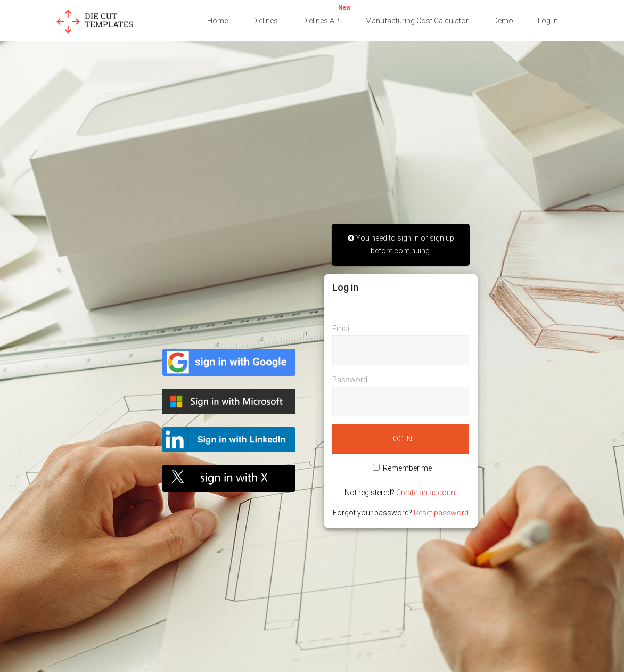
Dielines (265, 21)
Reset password (441, 513)
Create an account (427, 493)
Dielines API (327, 14)
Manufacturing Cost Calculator (417, 21)
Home (217, 21)
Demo (503, 21)
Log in (548, 21)
